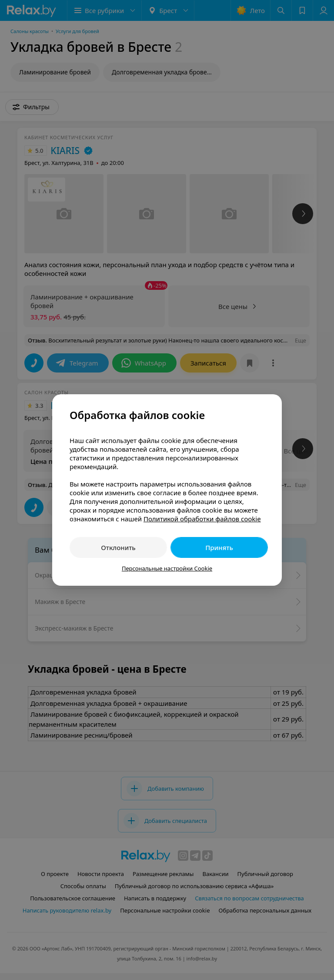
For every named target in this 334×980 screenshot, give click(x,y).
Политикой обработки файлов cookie (202, 519)
